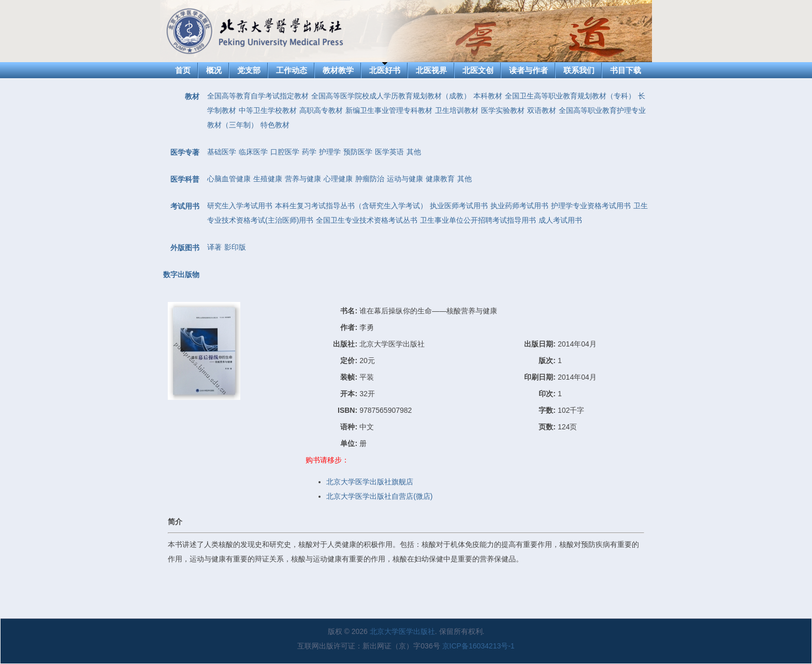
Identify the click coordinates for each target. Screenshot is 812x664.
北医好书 (385, 70)
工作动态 (292, 70)
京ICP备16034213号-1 (479, 646)
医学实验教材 (503, 110)
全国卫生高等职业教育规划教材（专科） (570, 96)
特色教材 (275, 125)
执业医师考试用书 (459, 206)
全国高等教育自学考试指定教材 (258, 96)
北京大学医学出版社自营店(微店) (379, 496)
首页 (183, 70)
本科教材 (488, 96)
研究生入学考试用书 (240, 206)
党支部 (249, 70)
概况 (214, 70)
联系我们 (579, 70)
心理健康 (338, 179)
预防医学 (358, 152)
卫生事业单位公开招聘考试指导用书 (478, 220)
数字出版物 (181, 275)
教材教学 (338, 70)
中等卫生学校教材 (268, 110)
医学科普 (185, 179)
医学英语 (389, 152)
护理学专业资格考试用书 (591, 206)
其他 (414, 152)
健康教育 (440, 179)
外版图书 (185, 248)
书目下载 (626, 70)
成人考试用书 (560, 220)
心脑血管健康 (229, 179)
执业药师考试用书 (519, 206)
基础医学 (222, 152)
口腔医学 (285, 152)
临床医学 (253, 152)
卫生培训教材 (457, 110)
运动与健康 (405, 179)
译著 (214, 247)
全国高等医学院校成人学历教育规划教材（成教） (391, 96)
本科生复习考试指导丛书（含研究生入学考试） (351, 206)
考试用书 (185, 206)
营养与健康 (303, 179)
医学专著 (185, 152)
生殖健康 (268, 179)
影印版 (235, 247)
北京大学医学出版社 (402, 631)
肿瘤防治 (370, 179)
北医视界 (431, 70)
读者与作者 (528, 70)
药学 (309, 152)
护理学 (330, 152)
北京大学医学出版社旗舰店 (370, 482)
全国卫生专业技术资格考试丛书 (367, 220)
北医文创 (478, 70)
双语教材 (542, 110)
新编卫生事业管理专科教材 (389, 110)
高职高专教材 (321, 110)
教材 (192, 96)
